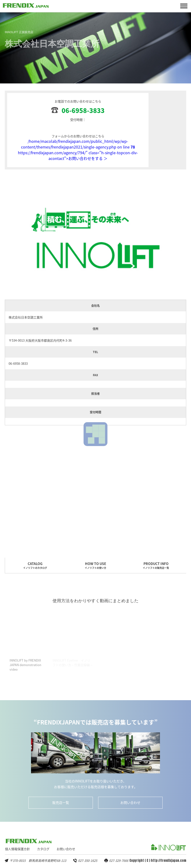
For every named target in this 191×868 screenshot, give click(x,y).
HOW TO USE (96, 565)
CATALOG (35, 565)
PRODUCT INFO (156, 565)
